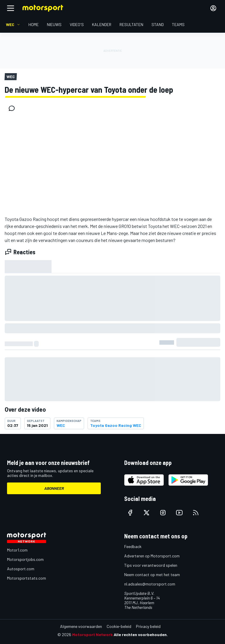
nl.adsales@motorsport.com (150, 584)
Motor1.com (17, 550)
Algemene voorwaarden (81, 626)
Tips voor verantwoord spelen (151, 565)
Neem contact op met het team (152, 575)
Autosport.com (21, 569)
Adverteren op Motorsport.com (152, 556)
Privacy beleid (148, 626)
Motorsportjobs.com (25, 559)
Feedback (133, 546)
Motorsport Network (92, 634)
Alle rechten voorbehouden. (141, 634)
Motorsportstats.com (27, 578)
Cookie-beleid (119, 626)
